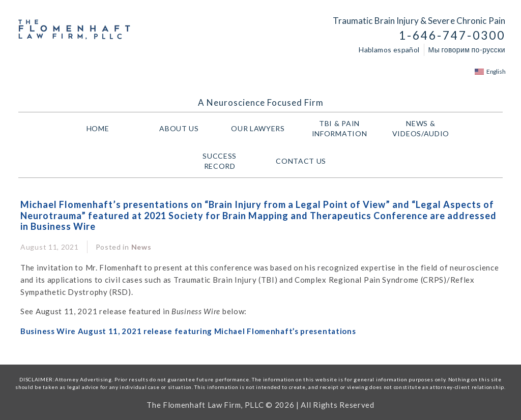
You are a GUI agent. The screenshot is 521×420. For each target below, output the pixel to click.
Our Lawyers (260, 129)
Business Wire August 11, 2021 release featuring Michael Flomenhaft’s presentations (188, 331)
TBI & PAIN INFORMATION (342, 128)
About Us (179, 128)
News (141, 247)
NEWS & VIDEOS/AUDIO (423, 128)
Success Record (220, 161)
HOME (98, 128)
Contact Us (301, 161)
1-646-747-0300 (452, 35)
